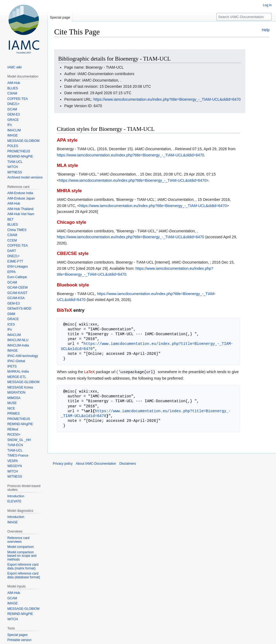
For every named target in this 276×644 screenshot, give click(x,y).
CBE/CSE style (73, 253)
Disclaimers (128, 463)
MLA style (68, 165)
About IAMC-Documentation (96, 463)
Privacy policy (63, 463)
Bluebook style (73, 285)
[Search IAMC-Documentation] (244, 17)
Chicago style (72, 222)
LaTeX (89, 372)
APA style (67, 140)
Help (266, 30)
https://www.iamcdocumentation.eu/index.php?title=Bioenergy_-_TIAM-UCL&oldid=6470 (167, 99)
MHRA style (69, 191)
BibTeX (65, 310)
